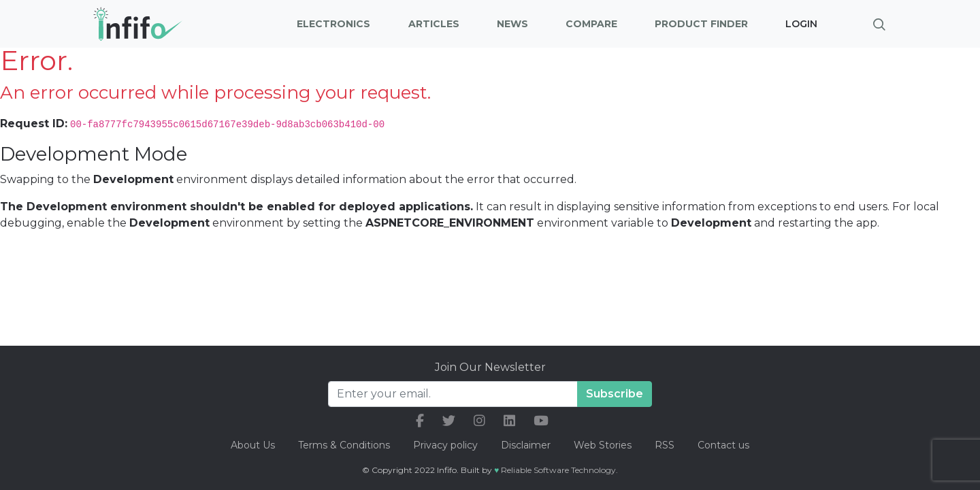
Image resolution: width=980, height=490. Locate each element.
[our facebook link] (420, 421)
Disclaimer (527, 445)
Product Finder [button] (701, 24)
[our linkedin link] (509, 421)
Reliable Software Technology (558, 470)
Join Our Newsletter (490, 367)
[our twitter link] (449, 421)
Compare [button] (591, 24)
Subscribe (615, 394)
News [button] (512, 24)
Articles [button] (434, 24)
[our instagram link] (479, 421)
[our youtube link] (541, 421)
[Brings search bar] (879, 24)
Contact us (723, 445)
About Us (253, 445)
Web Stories (603, 445)
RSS (665, 445)
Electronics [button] (333, 24)
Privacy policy (445, 445)
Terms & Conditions (344, 445)
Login (801, 24)
